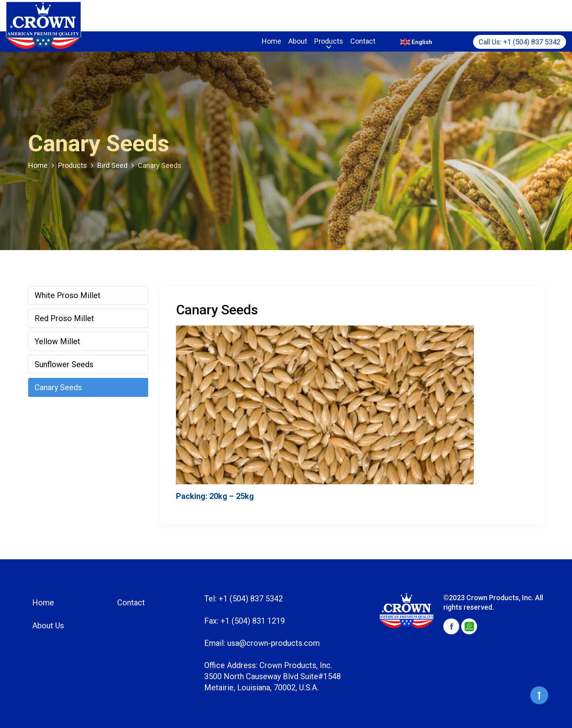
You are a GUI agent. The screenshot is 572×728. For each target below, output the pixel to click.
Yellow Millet (57, 341)
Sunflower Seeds (64, 364)
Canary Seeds (58, 387)
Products (329, 41)
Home (272, 41)
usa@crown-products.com (273, 643)
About (298, 41)
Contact (363, 41)
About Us (48, 626)
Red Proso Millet (64, 318)
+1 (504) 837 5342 (532, 42)
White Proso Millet (68, 295)
